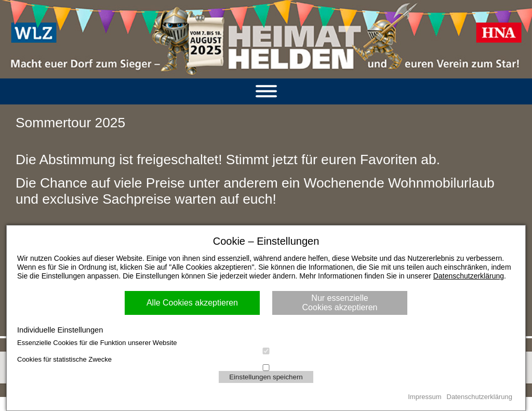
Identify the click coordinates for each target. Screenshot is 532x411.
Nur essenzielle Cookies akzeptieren (340, 303)
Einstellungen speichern (266, 377)
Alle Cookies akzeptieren (192, 303)
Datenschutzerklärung (469, 276)
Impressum (424, 397)
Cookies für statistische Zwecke (266, 360)
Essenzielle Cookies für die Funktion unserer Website (266, 343)
